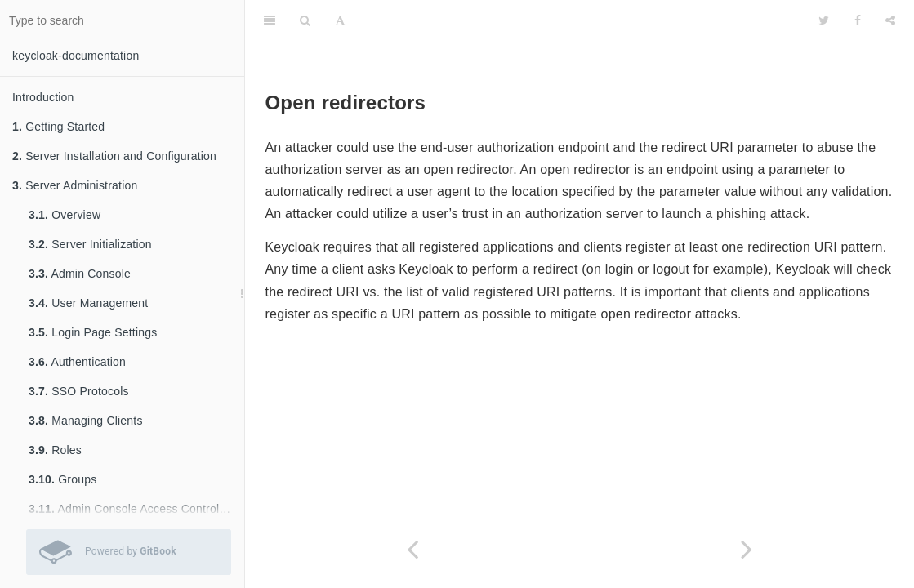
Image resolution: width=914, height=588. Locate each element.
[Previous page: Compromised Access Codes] (412, 549)
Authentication (77, 362)
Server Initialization (90, 244)
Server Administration (75, 185)
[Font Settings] (340, 20)
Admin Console (80, 274)
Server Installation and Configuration (114, 156)
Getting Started (58, 127)
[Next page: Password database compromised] (747, 549)
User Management (88, 303)
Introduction (43, 97)
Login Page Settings (93, 332)
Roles (55, 450)
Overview (65, 215)
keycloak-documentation (76, 56)
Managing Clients (86, 421)
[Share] (890, 20)
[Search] (305, 20)
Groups (62, 479)
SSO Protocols (79, 391)
